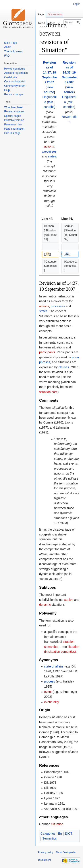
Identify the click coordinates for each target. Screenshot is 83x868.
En (60, 834)
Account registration (16, 73)
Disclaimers (44, 860)
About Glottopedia (66, 852)
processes (50, 151)
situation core (48, 392)
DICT (69, 834)
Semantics (49, 838)
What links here (13, 107)
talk (50, 102)
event (48, 692)
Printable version (14, 120)
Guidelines (11, 77)
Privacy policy (46, 852)
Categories (48, 834)
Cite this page (12, 133)
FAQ (7, 56)
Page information (14, 129)
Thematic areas (13, 51)
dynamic (45, 605)
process (49, 681)
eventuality (51, 702)
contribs (49, 107)
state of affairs (54, 666)
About (8, 47)
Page (41, 14)
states (52, 156)
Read (37, 23)
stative (69, 600)
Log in (77, 4)
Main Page (11, 43)
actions (49, 146)
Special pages (13, 116)
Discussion (55, 14)
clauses (64, 367)
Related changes (14, 112)
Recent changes (14, 95)
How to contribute (14, 69)
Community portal (15, 81)
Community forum (15, 86)
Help (7, 90)
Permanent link (13, 125)
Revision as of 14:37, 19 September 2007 (49, 72)
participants (47, 352)
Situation (57, 824)
